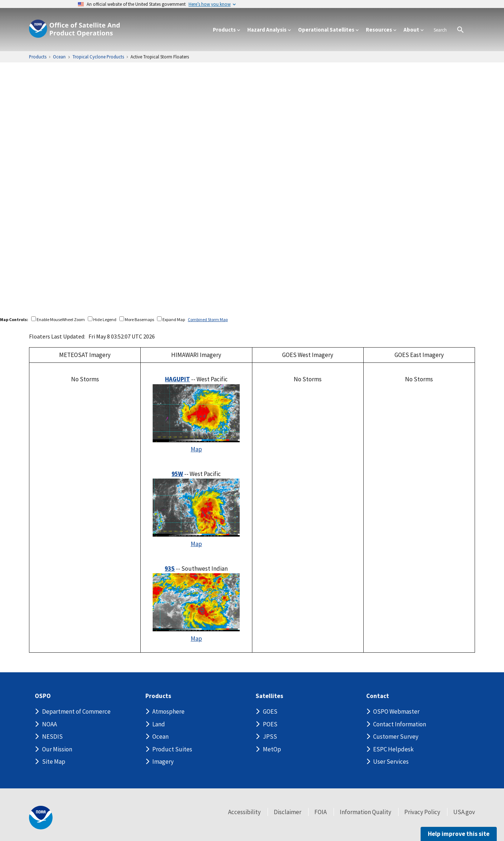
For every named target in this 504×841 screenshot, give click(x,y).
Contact (378, 696)
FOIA (321, 812)
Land (159, 724)
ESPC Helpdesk (393, 749)
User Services (391, 762)
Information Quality (365, 812)
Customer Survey (396, 737)
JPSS (270, 737)
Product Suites (172, 749)
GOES (270, 711)
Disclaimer (288, 812)
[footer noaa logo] (41, 818)
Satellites (269, 696)
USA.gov (464, 812)
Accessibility (244, 812)
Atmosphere (168, 711)
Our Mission (57, 749)
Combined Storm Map (208, 319)
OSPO (43, 696)
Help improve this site (459, 834)
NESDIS (52, 737)
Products (158, 696)
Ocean (160, 737)
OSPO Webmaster (396, 711)
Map (196, 449)
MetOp (272, 749)
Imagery (163, 762)
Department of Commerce (76, 711)
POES (270, 724)
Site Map (54, 762)
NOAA (49, 724)
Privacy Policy (422, 812)
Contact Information (400, 724)
